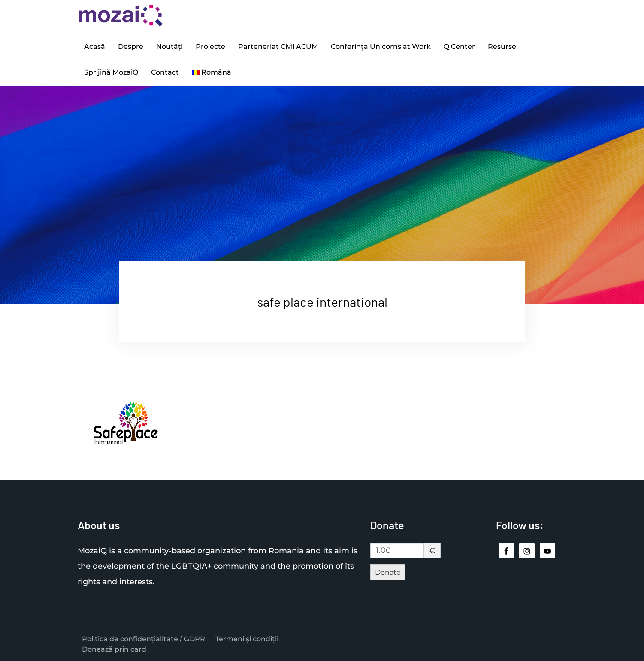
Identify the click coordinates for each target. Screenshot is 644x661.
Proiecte (210, 47)
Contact (165, 72)
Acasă (95, 47)
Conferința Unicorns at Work (381, 47)
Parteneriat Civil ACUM (278, 47)
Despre (131, 47)
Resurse (502, 47)
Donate (388, 572)
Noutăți (169, 47)
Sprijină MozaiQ (111, 72)
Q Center (459, 47)
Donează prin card (114, 649)
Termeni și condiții (247, 639)
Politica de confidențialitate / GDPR (144, 639)
